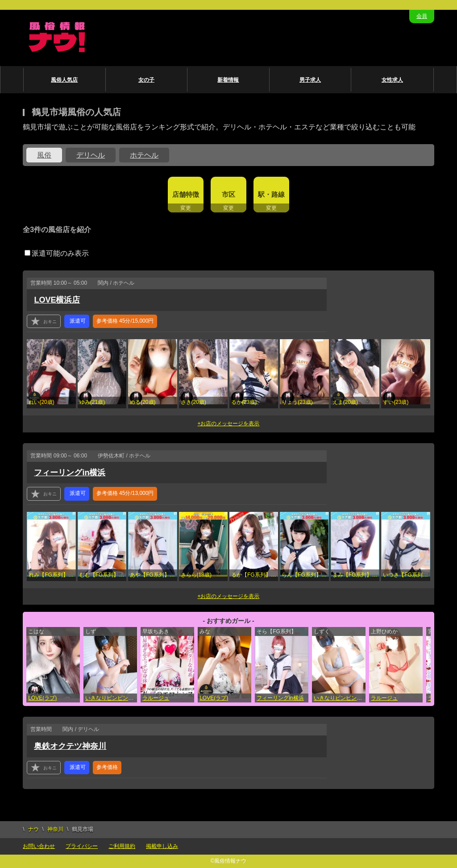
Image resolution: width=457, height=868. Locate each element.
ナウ (33, 829)
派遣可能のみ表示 (57, 253)
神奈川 (55, 829)
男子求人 (310, 80)
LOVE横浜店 (57, 300)
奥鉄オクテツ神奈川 (70, 746)
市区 (228, 194)
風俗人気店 (64, 80)
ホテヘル (144, 155)
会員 (422, 16)
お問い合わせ (39, 846)
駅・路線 (271, 194)
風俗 (44, 155)
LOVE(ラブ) (42, 698)
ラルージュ (156, 698)
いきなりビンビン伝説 (111, 698)
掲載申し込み (162, 846)
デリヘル (91, 155)
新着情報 (228, 80)
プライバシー (82, 846)
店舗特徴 (186, 194)
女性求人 (392, 80)
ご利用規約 (122, 846)
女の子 (146, 80)
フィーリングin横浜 (70, 473)
